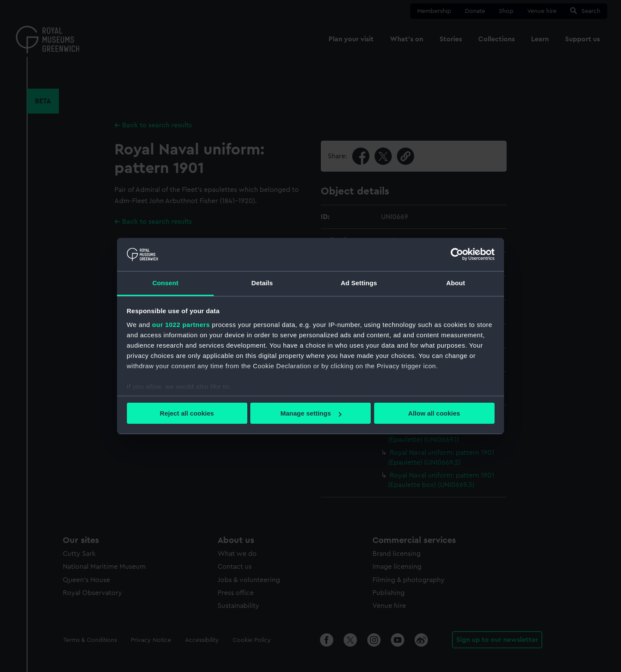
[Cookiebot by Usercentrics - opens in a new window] (457, 254)
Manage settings (311, 413)
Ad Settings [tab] (359, 283)
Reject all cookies (187, 413)
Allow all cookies (434, 413)
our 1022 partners (181, 325)
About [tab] (456, 283)
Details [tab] (262, 283)
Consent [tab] (165, 283)
